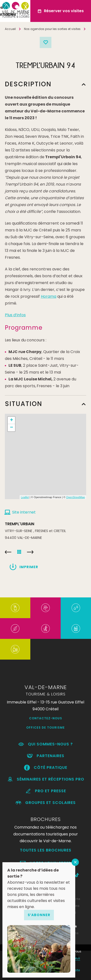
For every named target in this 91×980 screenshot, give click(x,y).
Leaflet (25, 497)
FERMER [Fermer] (75, 862)
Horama (49, 296)
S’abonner (39, 915)
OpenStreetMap (75, 497)
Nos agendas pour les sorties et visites (52, 29)
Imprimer (29, 567)
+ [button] (12, 420)
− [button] (12, 428)
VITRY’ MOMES (8, 552)
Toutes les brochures (46, 850)
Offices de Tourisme (45, 728)
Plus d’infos (15, 315)
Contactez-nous (46, 718)
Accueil (10, 29)
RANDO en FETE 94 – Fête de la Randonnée (30, 552)
